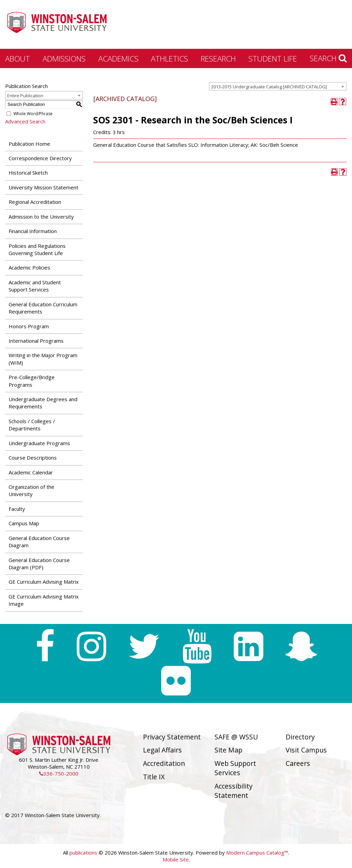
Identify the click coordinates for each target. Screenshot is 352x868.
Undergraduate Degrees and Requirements (43, 403)
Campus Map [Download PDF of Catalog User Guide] (24, 523)
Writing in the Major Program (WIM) (43, 359)
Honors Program (29, 326)
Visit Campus (306, 750)
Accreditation (164, 763)
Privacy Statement (172, 737)
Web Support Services (235, 768)
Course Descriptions (33, 458)
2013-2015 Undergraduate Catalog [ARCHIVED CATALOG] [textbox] (269, 87)
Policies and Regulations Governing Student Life (37, 249)
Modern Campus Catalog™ (257, 853)
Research (218, 58)
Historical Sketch (28, 173)
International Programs (36, 341)
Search (328, 58)
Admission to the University (41, 217)
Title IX (154, 777)
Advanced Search (25, 121)
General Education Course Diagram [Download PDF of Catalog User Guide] (39, 542)
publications (83, 853)
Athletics (169, 58)
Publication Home (29, 144)
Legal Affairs (162, 750)
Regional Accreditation (35, 202)
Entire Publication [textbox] (25, 96)
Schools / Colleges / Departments (32, 425)
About (18, 58)
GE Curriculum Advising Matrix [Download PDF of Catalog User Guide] (44, 582)
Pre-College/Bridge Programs (32, 381)
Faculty (17, 509)
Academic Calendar (31, 472)
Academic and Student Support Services (35, 286)
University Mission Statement (43, 187)
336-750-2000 (59, 773)
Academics (118, 58)
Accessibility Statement (234, 791)
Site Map (228, 750)
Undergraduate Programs (39, 443)
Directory (300, 737)
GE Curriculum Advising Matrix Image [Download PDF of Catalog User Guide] (44, 600)
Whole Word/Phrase (33, 114)
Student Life (273, 58)
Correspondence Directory (40, 158)
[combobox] (278, 86)
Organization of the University (31, 490)
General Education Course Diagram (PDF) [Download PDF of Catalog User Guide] (39, 564)
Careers (298, 763)
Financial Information (33, 231)
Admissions (64, 58)
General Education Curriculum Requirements (43, 308)
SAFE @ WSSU (236, 737)
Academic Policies (29, 267)
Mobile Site (176, 859)
